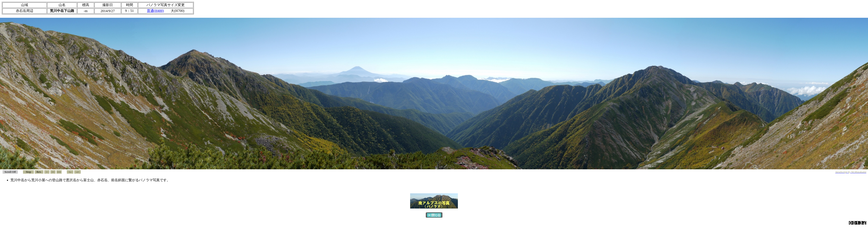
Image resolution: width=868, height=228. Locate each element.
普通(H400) (155, 11)
